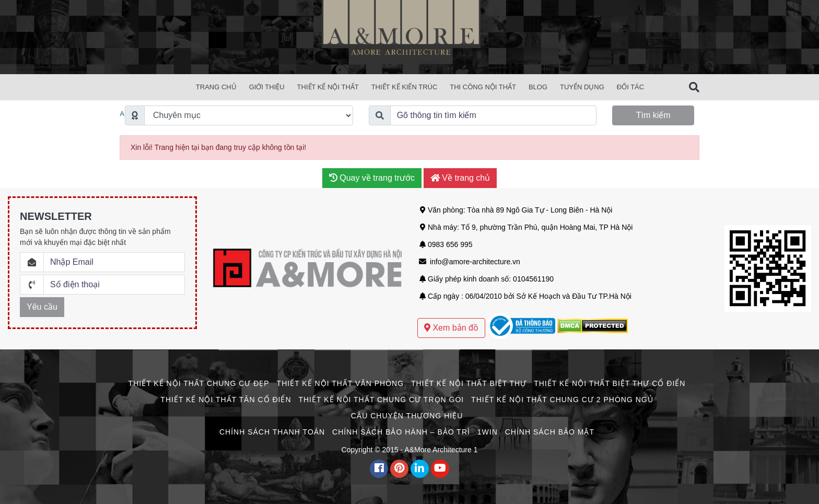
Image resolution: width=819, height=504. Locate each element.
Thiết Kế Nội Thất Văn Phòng (340, 383)
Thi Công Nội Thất (483, 87)
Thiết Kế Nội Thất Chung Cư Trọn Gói (381, 400)
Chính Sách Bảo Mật (550, 432)
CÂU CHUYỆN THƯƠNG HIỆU (407, 416)
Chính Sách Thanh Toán (272, 432)
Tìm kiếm (653, 115)
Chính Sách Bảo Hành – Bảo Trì (401, 432)
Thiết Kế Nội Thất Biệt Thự (469, 383)
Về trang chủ (460, 178)
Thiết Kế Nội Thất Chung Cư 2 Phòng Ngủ (562, 400)
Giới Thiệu (267, 87)
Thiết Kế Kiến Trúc (405, 87)
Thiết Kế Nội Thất (328, 87)
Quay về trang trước (372, 178)
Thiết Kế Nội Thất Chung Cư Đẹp (199, 383)
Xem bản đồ (451, 328)
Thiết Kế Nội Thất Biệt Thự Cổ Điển (610, 383)
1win (488, 432)
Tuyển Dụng (582, 87)
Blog (538, 87)
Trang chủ (216, 87)
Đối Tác (630, 87)
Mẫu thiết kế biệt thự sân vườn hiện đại (481, 307)
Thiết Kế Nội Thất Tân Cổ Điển (226, 400)
